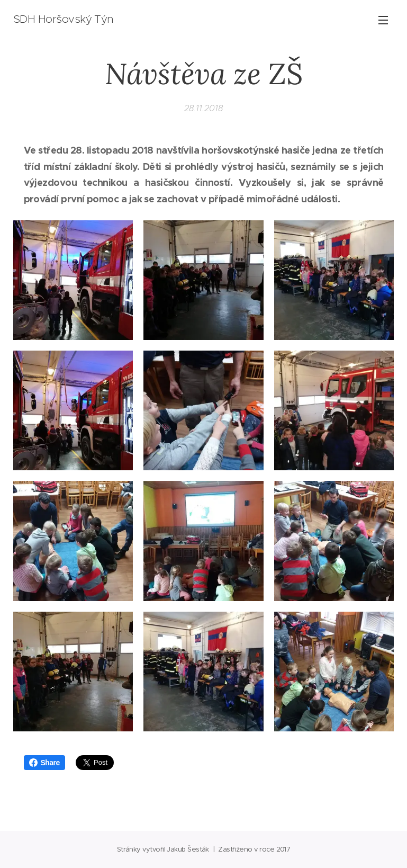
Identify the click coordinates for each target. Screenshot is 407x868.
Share (44, 763)
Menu (383, 20)
